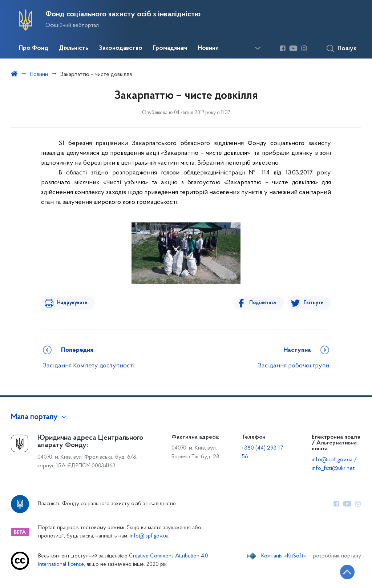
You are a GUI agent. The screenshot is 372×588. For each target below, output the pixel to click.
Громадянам (170, 48)
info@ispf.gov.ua (149, 536)
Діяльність (74, 48)
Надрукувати (71, 303)
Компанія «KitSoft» (284, 556)
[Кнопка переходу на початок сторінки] (345, 572)
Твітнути (314, 303)
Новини (208, 48)
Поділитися (264, 303)
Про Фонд (34, 48)
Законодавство (121, 48)
